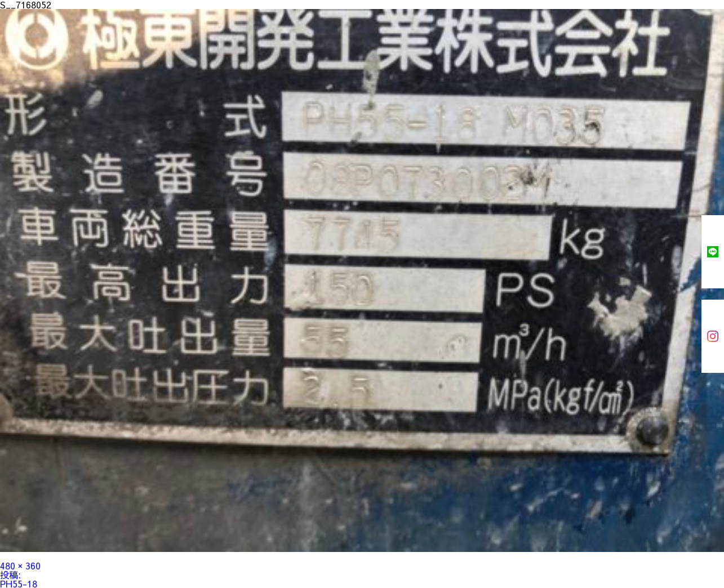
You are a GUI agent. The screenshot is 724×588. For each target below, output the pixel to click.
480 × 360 (20, 565)
